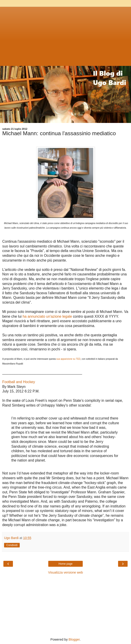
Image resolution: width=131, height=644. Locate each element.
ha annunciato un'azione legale (47, 316)
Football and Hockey (19, 382)
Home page (65, 564)
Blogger (74, 639)
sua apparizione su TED (68, 359)
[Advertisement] (65, 35)
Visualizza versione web (65, 572)
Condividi (12, 545)
